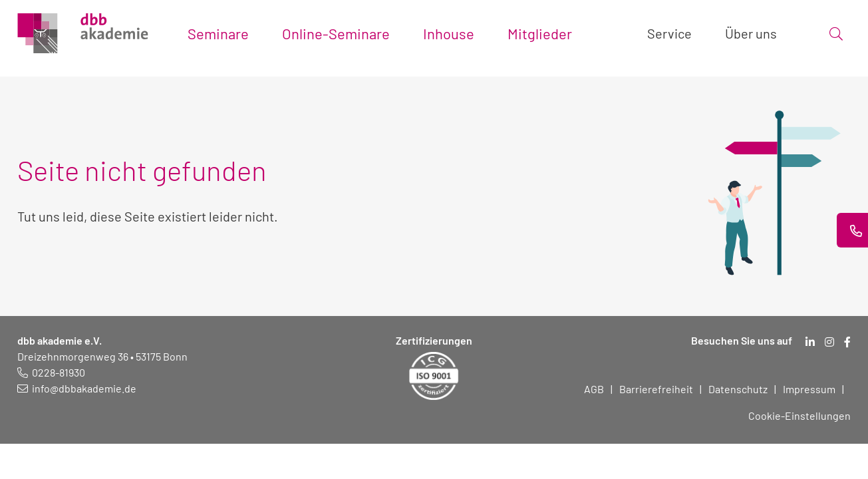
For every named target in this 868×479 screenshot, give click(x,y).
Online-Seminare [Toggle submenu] (336, 33)
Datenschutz (738, 389)
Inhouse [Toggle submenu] (449, 33)
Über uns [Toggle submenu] (751, 33)
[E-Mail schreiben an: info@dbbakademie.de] (77, 388)
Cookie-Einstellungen (799, 415)
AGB (594, 389)
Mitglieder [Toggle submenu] (540, 33)
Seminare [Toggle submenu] (218, 33)
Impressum (809, 389)
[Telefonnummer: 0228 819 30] (51, 372)
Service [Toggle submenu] (669, 33)
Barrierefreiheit (656, 389)
